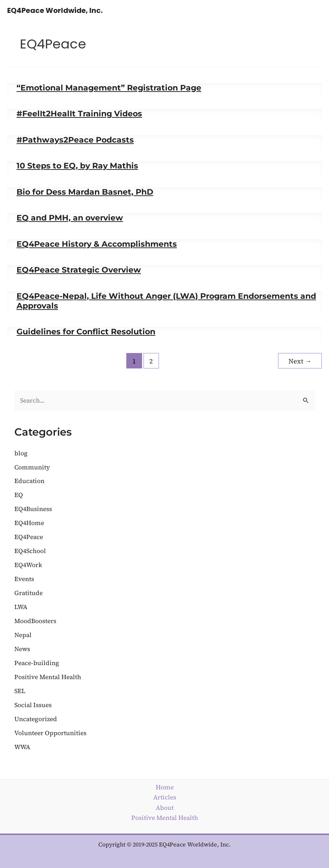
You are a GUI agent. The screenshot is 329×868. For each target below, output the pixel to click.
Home (165, 787)
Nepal (23, 635)
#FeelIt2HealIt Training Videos (79, 113)
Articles (165, 797)
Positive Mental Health (48, 677)
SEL (20, 691)
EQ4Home (29, 523)
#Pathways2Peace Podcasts (75, 140)
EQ (19, 495)
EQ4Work (28, 565)
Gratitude (29, 593)
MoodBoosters (35, 621)
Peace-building (37, 663)
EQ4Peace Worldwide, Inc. (55, 10)
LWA (21, 607)
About (165, 808)
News (22, 649)
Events (24, 579)
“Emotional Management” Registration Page (109, 88)
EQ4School (30, 551)
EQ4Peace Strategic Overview (79, 270)
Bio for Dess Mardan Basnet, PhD (85, 192)
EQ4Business (33, 509)
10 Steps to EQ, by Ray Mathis (77, 166)
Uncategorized (36, 719)
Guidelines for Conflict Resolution (86, 331)
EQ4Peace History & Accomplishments (97, 244)
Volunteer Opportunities (50, 733)
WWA (22, 747)
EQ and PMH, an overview (70, 218)
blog (21, 453)
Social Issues (33, 705)
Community (32, 467)
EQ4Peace (29, 537)
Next (300, 361)
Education (29, 481)
